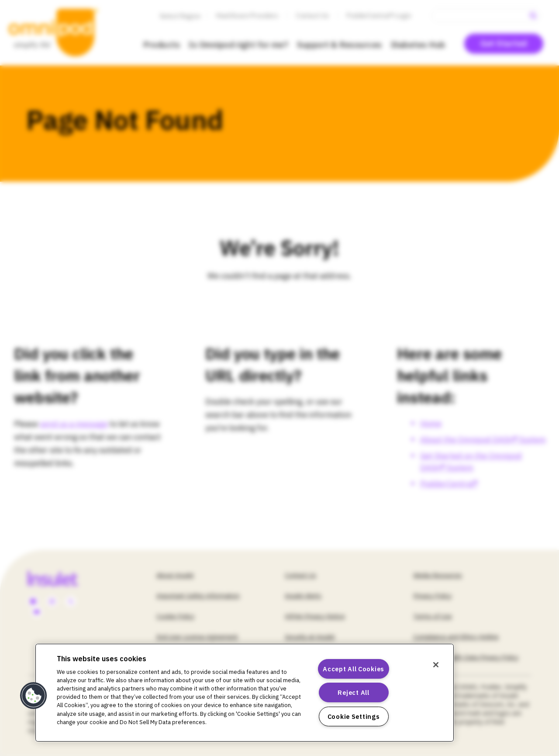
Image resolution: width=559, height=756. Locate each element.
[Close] (436, 665)
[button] (34, 696)
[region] (245, 693)
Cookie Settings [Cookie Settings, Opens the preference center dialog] (354, 716)
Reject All (353, 692)
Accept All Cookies (354, 669)
